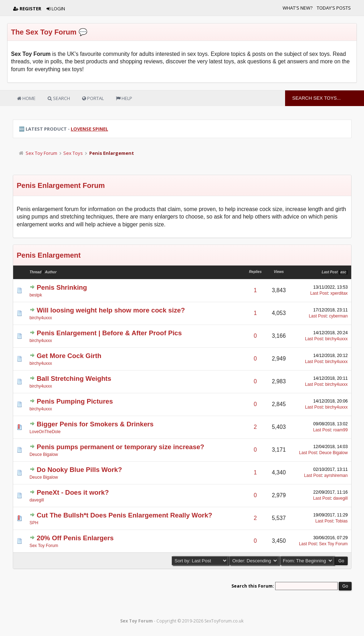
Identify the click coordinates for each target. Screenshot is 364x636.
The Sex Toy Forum (44, 32)
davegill (37, 500)
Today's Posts (334, 8)
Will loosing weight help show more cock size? (111, 310)
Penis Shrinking (62, 287)
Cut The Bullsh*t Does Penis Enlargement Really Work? (124, 515)
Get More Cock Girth (69, 356)
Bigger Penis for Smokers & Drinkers (95, 424)
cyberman (338, 316)
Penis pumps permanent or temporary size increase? (120, 447)
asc (343, 272)
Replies (255, 272)
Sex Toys (73, 153)
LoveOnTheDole (45, 432)
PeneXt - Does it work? (73, 492)
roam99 (340, 430)
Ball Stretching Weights (74, 379)
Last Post (330, 272)
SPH (34, 523)
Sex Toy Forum (41, 153)
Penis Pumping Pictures (75, 401)
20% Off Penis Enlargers (75, 538)
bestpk (36, 295)
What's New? (298, 8)
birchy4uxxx (41, 318)
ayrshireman (336, 475)
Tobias (341, 521)
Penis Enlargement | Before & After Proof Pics (109, 333)
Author (51, 272)
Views (279, 272)
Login (56, 9)
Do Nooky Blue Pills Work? (79, 470)
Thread (35, 272)
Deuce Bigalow (44, 454)
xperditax (339, 293)
